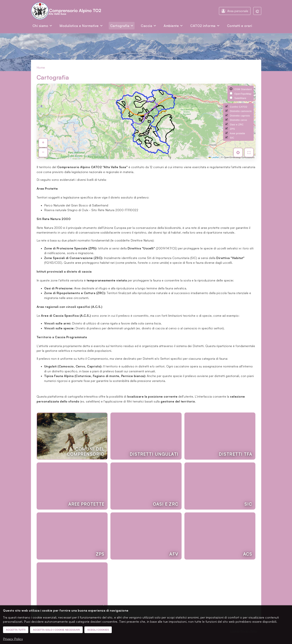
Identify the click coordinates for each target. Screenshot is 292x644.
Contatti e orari (240, 26)
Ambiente (171, 26)
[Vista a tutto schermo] (249, 153)
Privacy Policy (13, 639)
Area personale (238, 11)
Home (41, 67)
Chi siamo (40, 26)
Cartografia (120, 26)
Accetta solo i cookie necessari (56, 630)
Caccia (146, 26)
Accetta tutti (16, 630)
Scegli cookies (98, 630)
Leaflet (214, 157)
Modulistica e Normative (79, 26)
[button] (43, 144)
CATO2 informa (203, 26)
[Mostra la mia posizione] (239, 153)
